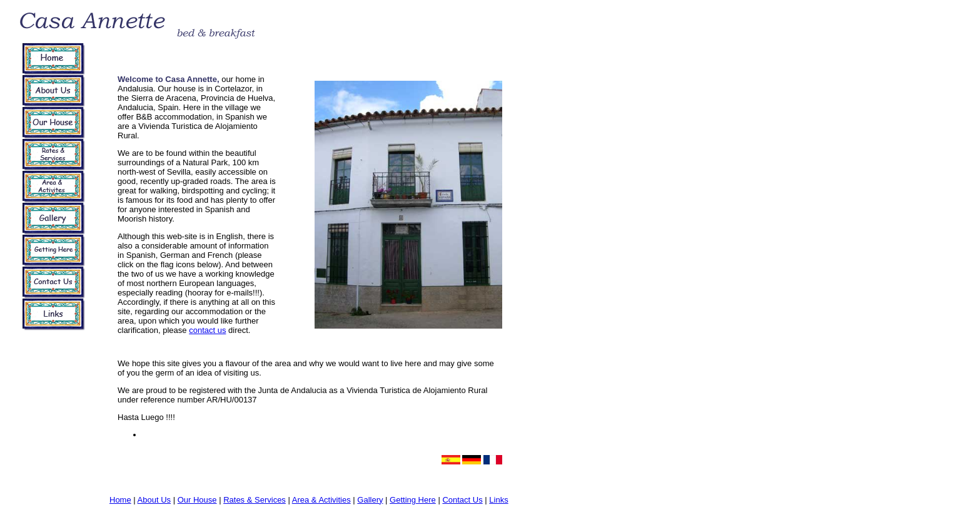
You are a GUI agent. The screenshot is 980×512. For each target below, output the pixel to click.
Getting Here (413, 500)
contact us (207, 330)
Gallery (370, 500)
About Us (154, 500)
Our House (197, 500)
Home (120, 500)
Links (498, 500)
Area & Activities (321, 500)
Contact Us (462, 500)
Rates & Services (255, 500)
